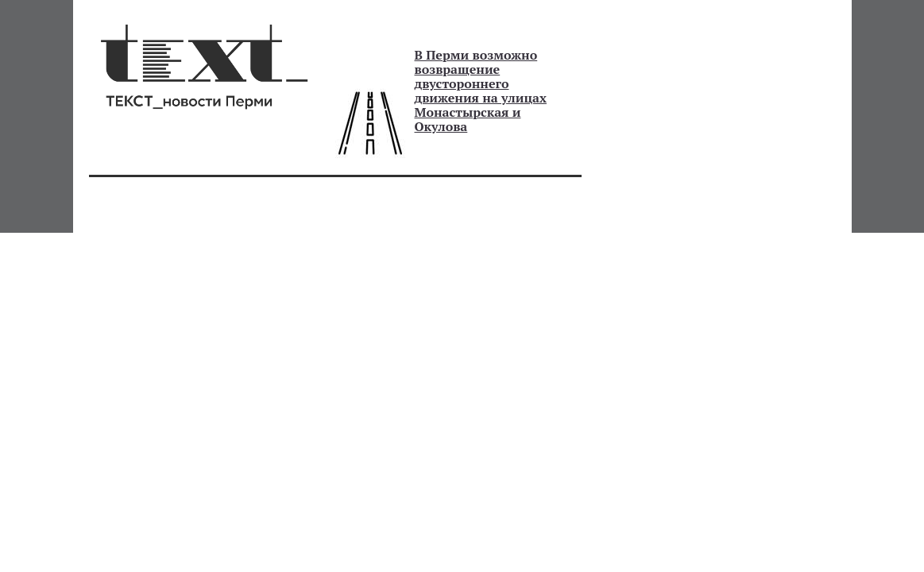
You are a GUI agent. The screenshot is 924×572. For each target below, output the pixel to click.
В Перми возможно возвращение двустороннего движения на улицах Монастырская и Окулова (481, 91)
